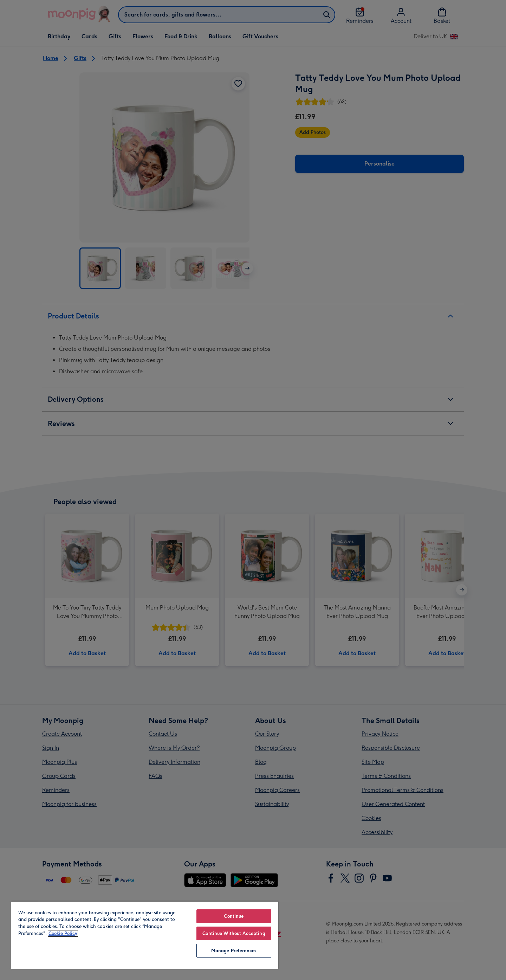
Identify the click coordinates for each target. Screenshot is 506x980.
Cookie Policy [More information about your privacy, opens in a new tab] (63, 933)
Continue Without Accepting (234, 933)
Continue (234, 916)
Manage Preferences (234, 951)
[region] (145, 935)
